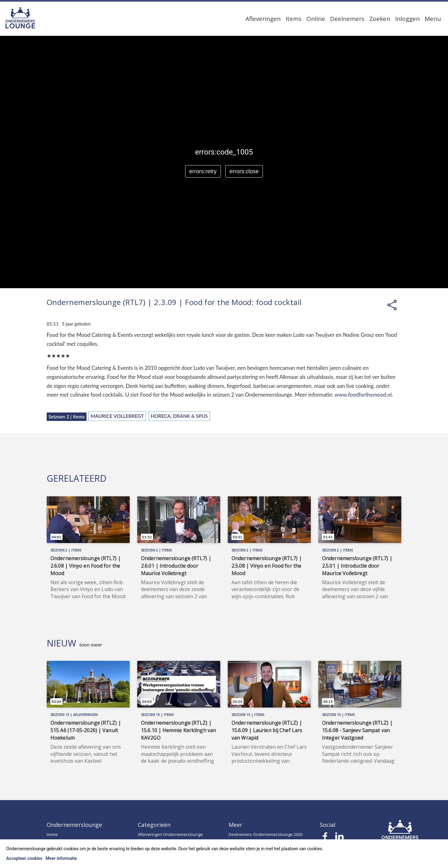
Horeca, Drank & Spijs (179, 416)
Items (294, 19)
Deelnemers (347, 19)
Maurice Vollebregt (117, 416)
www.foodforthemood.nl (363, 395)
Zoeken (380, 19)
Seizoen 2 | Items (67, 417)
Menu (433, 19)
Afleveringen (263, 19)
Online (316, 19)
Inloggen (407, 19)
